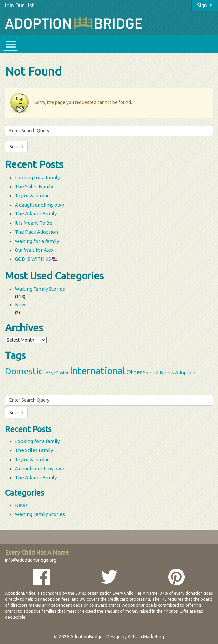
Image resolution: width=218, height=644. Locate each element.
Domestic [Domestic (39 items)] (24, 371)
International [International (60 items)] (97, 371)
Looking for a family (37, 178)
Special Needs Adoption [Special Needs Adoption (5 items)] (169, 373)
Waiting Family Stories (40, 289)
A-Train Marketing (146, 637)
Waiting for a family (37, 241)
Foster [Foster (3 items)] (62, 373)
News (21, 304)
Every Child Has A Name (135, 593)
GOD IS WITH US (36, 259)
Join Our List (19, 5)
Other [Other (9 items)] (134, 372)
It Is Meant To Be (34, 223)
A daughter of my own (40, 205)
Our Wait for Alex (34, 250)
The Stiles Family (34, 187)
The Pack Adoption (36, 232)
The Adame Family (36, 214)
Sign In (205, 5)
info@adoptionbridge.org (31, 560)
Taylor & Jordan (32, 195)
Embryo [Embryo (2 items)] (49, 373)
